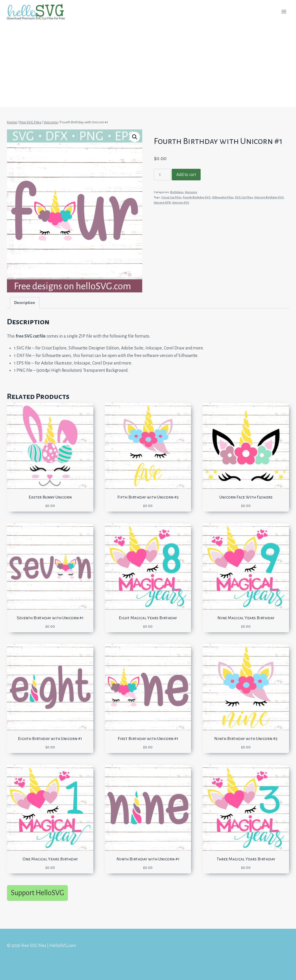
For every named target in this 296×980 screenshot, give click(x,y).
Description (25, 303)
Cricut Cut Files (171, 197)
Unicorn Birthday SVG (269, 197)
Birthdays (177, 192)
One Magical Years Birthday (50, 859)
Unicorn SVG (181, 203)
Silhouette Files (223, 197)
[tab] (25, 303)
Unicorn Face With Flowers (246, 497)
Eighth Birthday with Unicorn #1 (50, 739)
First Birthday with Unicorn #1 (148, 739)
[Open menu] (284, 11)
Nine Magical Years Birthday (246, 618)
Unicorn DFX (162, 203)
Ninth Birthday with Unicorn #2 (246, 739)
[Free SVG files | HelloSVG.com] (38, 12)
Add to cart (186, 175)
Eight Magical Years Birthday (148, 618)
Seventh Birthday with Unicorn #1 (50, 618)
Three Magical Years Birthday (246, 859)
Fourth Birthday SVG (197, 197)
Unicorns (191, 192)
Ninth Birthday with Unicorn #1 (148, 859)
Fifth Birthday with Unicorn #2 (148, 497)
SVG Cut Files (244, 197)
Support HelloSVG (37, 893)
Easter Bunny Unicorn (50, 497)
